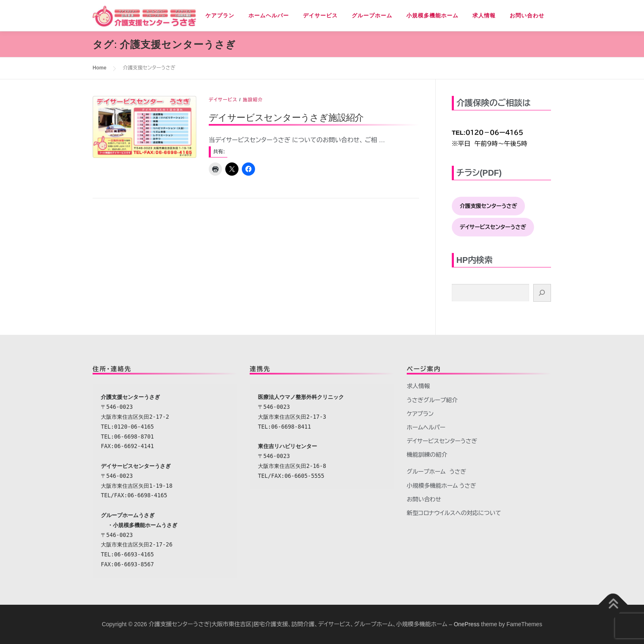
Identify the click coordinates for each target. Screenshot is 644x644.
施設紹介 (253, 100)
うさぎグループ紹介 (432, 400)
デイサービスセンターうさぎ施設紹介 (286, 117)
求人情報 (484, 16)
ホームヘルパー (269, 16)
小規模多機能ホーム (432, 16)
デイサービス (320, 16)
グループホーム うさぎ (436, 472)
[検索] (542, 293)
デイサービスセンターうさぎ (442, 441)
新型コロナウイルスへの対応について (454, 513)
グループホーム (372, 16)
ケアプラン (220, 16)
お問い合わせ (527, 16)
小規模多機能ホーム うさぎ (441, 486)
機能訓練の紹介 (427, 455)
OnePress (467, 624)
